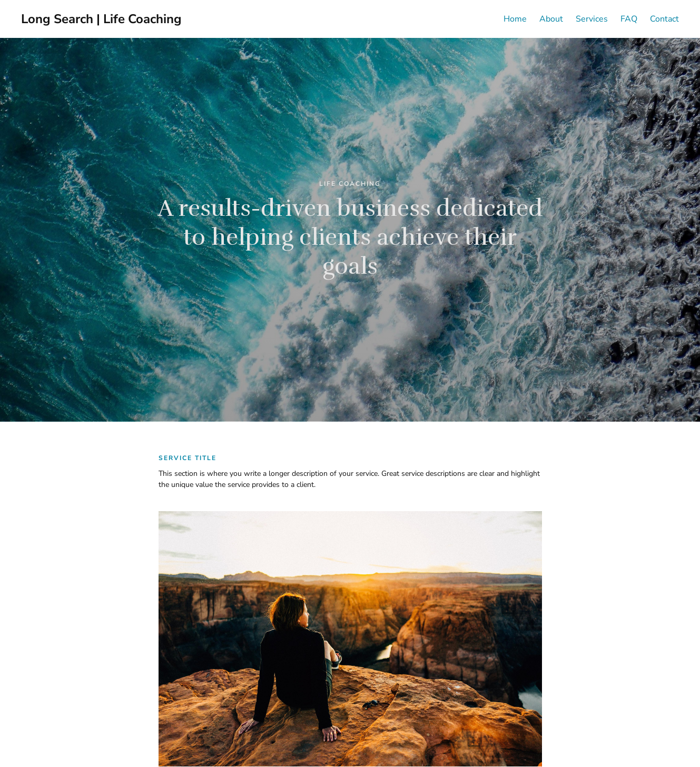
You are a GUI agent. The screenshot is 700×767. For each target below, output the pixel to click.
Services (592, 19)
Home (515, 19)
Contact (664, 19)
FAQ (629, 19)
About (551, 19)
